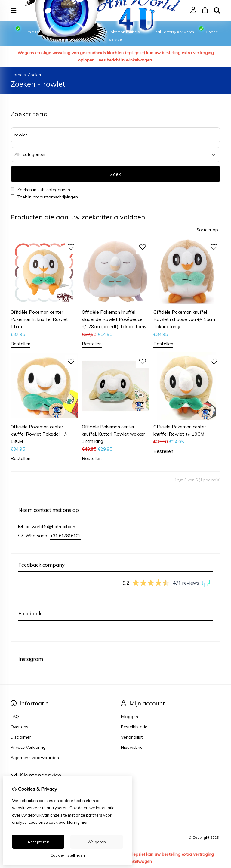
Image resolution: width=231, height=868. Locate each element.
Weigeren (97, 842)
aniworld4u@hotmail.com (51, 527)
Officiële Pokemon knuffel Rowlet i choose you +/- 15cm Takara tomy (184, 319)
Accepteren (38, 842)
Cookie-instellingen (68, 855)
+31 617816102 (65, 536)
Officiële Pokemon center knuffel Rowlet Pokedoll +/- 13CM (39, 434)
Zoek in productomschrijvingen (44, 197)
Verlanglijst (132, 737)
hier (84, 822)
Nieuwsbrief (132, 747)
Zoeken (35, 75)
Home (17, 75)
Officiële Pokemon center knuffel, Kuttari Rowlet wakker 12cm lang (113, 434)
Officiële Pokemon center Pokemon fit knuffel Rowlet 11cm (39, 319)
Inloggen (129, 717)
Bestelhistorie (134, 727)
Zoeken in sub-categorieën (40, 190)
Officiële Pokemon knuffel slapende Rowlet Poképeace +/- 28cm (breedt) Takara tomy (114, 319)
